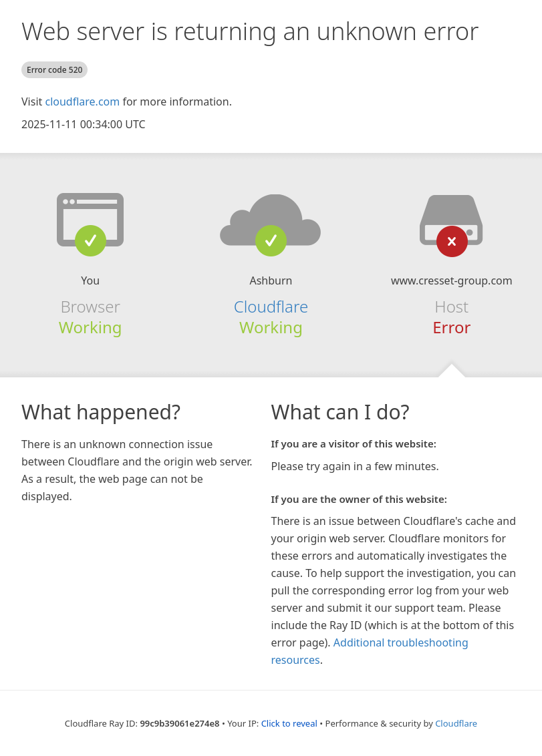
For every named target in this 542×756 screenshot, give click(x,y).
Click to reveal (289, 723)
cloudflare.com (82, 102)
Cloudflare (271, 306)
